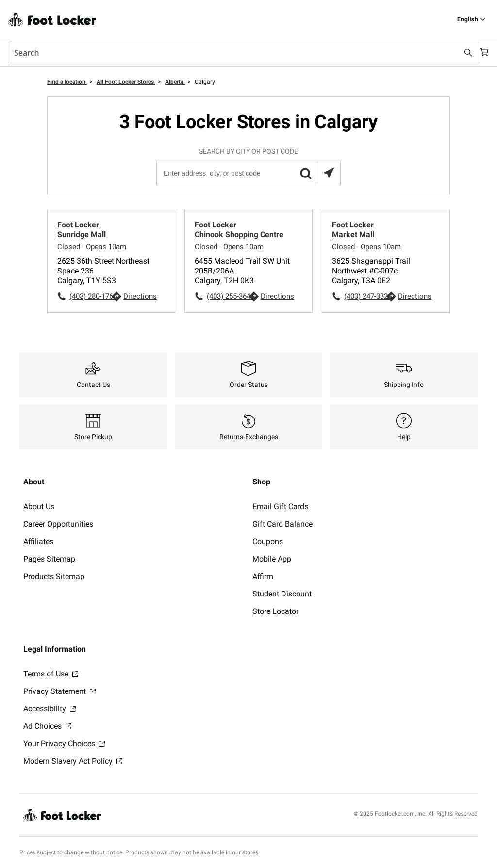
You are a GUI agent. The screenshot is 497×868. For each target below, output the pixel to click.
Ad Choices (47, 726)
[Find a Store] (472, 19)
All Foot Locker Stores (126, 82)
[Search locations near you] (329, 173)
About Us (39, 506)
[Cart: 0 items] (481, 53)
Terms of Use (51, 674)
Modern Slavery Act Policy (73, 761)
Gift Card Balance (282, 524)
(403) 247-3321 (365, 296)
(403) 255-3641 (228, 296)
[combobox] (239, 53)
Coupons (268, 541)
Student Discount (282, 594)
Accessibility (50, 709)
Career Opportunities (58, 524)
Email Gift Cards (280, 506)
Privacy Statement (59, 691)
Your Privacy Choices (64, 744)
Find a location (67, 82)
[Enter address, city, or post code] (248, 173)
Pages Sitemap (49, 559)
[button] (305, 173)
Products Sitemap (54, 576)
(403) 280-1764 (90, 296)
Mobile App (272, 559)
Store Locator (275, 611)
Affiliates (38, 541)
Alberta (175, 82)
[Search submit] (459, 53)
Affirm (263, 576)
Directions (140, 296)
